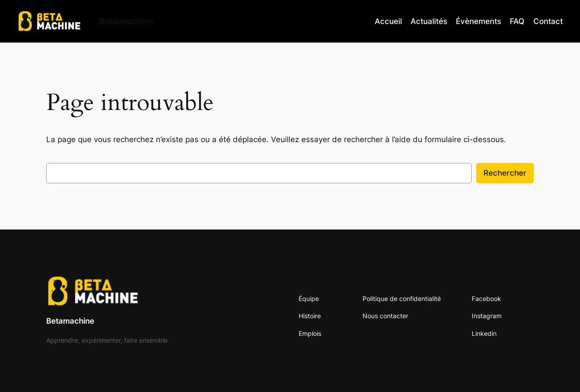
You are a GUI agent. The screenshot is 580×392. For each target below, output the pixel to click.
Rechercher (505, 173)
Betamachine (70, 321)
